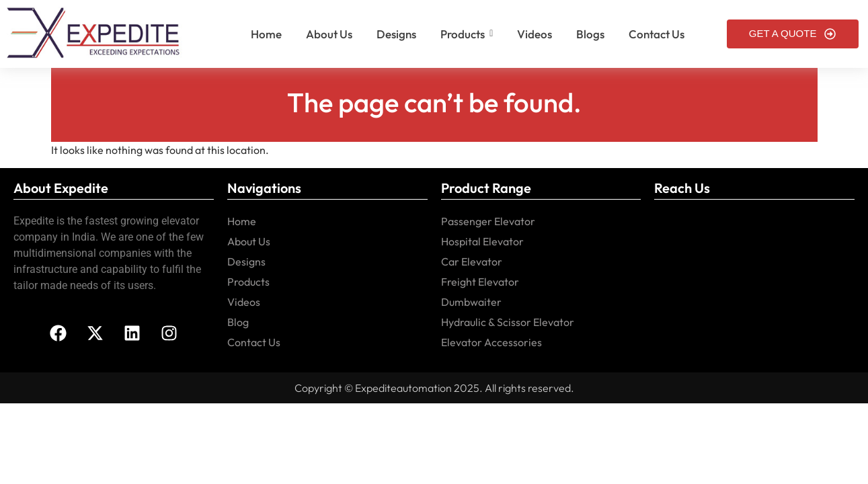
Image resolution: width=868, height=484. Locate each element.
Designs (246, 261)
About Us (249, 241)
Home (242, 221)
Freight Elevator (480, 282)
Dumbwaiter (471, 302)
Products (248, 282)
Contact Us (254, 342)
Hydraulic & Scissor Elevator (508, 322)
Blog (238, 322)
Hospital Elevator (482, 241)
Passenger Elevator (488, 221)
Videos (244, 302)
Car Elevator (472, 261)
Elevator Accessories (491, 342)
